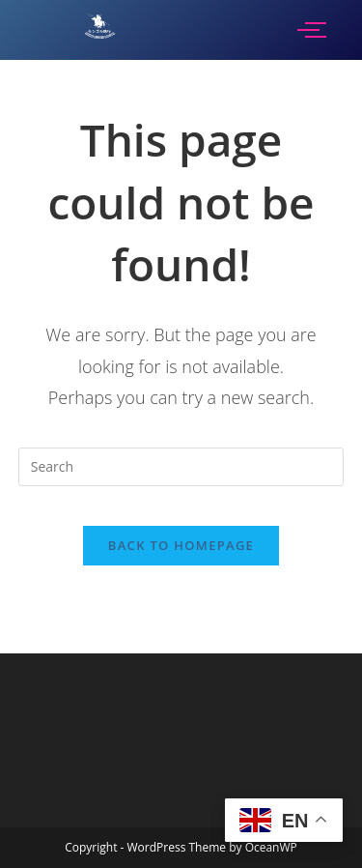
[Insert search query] (181, 467)
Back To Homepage (181, 545)
